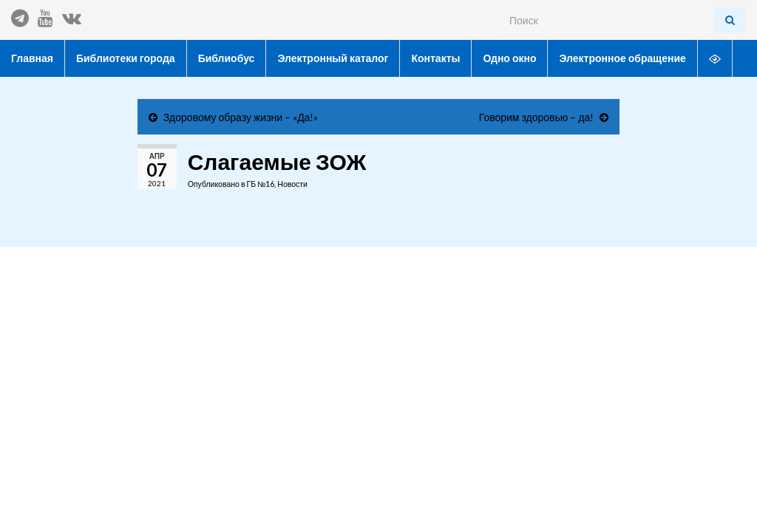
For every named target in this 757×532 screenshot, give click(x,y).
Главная (32, 58)
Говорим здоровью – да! (537, 117)
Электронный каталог (333, 58)
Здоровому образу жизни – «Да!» (241, 117)
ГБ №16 (260, 184)
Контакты (435, 58)
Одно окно (509, 58)
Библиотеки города (126, 58)
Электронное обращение (622, 58)
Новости (292, 184)
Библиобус (227, 58)
